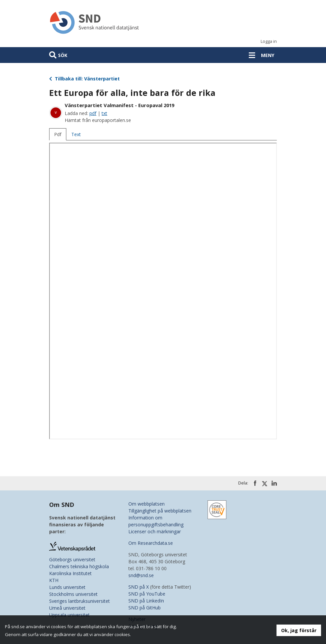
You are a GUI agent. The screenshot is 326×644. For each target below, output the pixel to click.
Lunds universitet (67, 587)
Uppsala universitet (69, 615)
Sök (63, 55)
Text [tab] (76, 134)
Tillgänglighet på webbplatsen (160, 511)
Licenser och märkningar (155, 531)
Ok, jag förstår (299, 630)
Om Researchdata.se (151, 543)
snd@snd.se (141, 575)
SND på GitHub (145, 608)
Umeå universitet (67, 608)
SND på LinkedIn (146, 601)
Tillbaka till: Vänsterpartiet (84, 79)
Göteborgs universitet (72, 559)
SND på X (139, 587)
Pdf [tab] (58, 134)
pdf (93, 113)
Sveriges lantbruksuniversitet (80, 601)
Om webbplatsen (147, 504)
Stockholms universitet (73, 594)
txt (104, 113)
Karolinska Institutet (70, 573)
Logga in (269, 41)
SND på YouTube (147, 594)
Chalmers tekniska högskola (79, 566)
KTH (54, 580)
